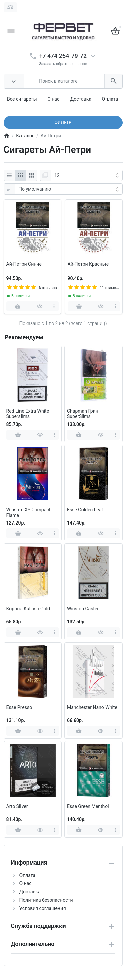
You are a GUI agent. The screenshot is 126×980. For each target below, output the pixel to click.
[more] (54, 306)
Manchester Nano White (92, 707)
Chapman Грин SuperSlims (83, 414)
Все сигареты (22, 99)
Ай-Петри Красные (88, 264)
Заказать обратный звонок (63, 64)
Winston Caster (83, 609)
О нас (53, 99)
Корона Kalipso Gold (28, 609)
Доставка (81, 99)
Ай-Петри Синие (24, 264)
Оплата (110, 99)
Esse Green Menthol (88, 806)
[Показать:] (87, 175)
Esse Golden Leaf (85, 510)
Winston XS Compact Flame (29, 513)
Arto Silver (17, 806)
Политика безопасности (46, 900)
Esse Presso (19, 707)
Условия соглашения (43, 908)
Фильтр (63, 123)
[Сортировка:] (69, 189)
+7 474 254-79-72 (63, 56)
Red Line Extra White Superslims (28, 414)
